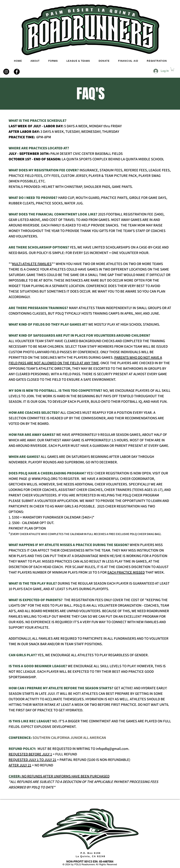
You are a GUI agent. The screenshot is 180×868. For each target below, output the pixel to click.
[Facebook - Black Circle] (17, 72)
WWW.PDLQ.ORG (45, 479)
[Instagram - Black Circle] (6, 72)
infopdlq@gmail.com (112, 749)
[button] (172, 69)
